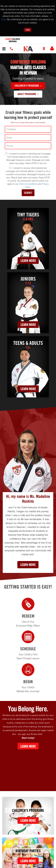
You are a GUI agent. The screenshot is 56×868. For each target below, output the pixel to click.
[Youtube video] (28, 768)
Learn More (28, 260)
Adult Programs (28, 94)
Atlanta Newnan (13, 40)
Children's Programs (28, 85)
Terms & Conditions (28, 184)
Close (28, 30)
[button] (28, 49)
